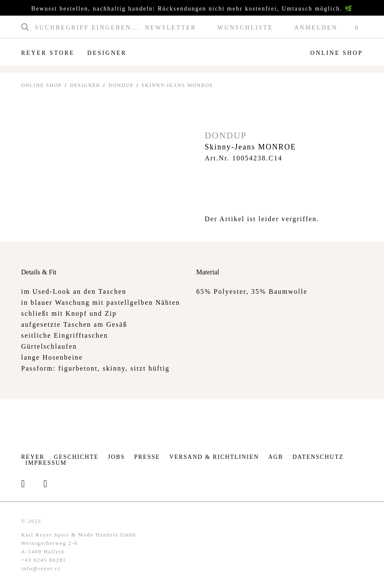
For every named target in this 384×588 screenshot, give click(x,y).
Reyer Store (48, 53)
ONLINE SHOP (41, 85)
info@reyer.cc (41, 569)
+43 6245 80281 (44, 560)
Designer (107, 53)
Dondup (121, 85)
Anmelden (316, 28)
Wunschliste (245, 28)
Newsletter (171, 28)
